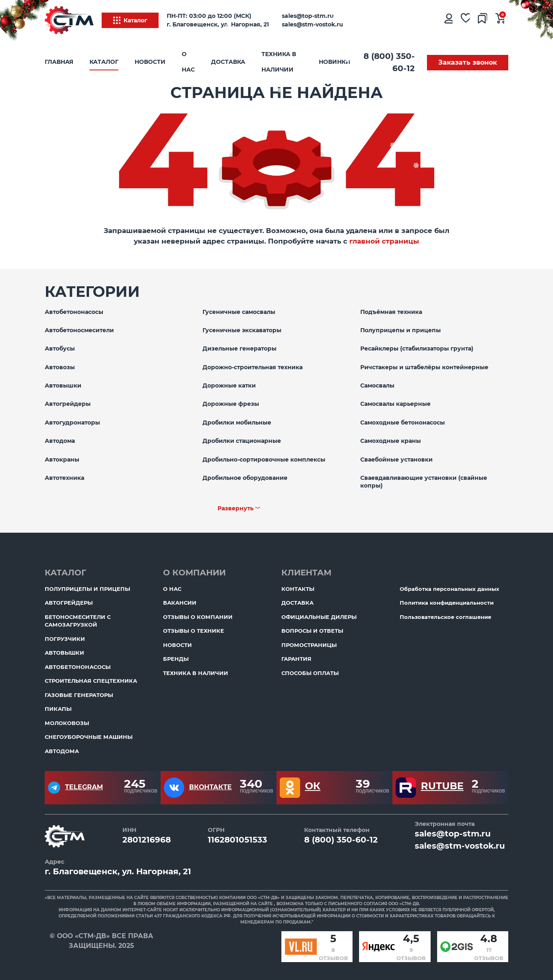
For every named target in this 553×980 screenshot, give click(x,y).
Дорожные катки (229, 385)
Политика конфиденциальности (447, 603)
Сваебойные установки (396, 460)
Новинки (335, 62)
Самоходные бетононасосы (403, 422)
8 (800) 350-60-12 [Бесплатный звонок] (389, 62)
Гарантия (296, 659)
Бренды (176, 659)
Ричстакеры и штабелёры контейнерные (424, 367)
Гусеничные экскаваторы (242, 330)
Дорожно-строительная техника (253, 367)
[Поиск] (415, 20)
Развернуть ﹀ (239, 508)
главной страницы (384, 241)
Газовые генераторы (79, 695)
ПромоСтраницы (309, 645)
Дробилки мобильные (237, 422)
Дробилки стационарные (242, 441)
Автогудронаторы (72, 422)
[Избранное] (465, 20)
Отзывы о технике (194, 631)
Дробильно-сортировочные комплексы (264, 460)
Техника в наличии (279, 62)
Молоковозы (67, 723)
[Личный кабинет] (448, 20)
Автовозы (60, 367)
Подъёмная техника (391, 312)
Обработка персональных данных (450, 589)
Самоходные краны (391, 441)
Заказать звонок (468, 62)
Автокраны (62, 460)
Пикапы (58, 709)
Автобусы (60, 348)
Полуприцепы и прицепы (401, 330)
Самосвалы (377, 385)
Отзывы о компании (198, 617)
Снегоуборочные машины (89, 737)
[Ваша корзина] (500, 20)
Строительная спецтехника (91, 681)
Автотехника (64, 478)
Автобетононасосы (74, 312)
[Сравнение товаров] (482, 20)
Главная (59, 62)
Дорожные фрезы (231, 404)
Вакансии (180, 603)
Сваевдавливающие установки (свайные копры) (424, 482)
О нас (188, 62)
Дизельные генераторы (239, 348)
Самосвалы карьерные (395, 404)
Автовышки (63, 385)
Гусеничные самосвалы (239, 312)
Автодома (60, 441)
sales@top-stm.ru (308, 16)
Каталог (130, 20)
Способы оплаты (310, 673)
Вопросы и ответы (312, 631)
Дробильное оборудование (245, 478)
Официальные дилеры (319, 617)
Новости (150, 62)
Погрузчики (65, 639)
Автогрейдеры (68, 404)
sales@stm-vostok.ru (312, 24)
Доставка (228, 62)
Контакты (298, 589)
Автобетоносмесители (79, 330)
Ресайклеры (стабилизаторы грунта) (417, 348)
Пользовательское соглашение (445, 617)
